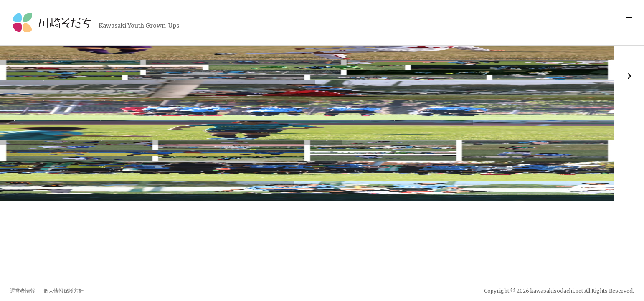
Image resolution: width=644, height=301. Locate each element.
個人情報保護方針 (63, 291)
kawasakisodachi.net (557, 291)
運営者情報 (23, 291)
